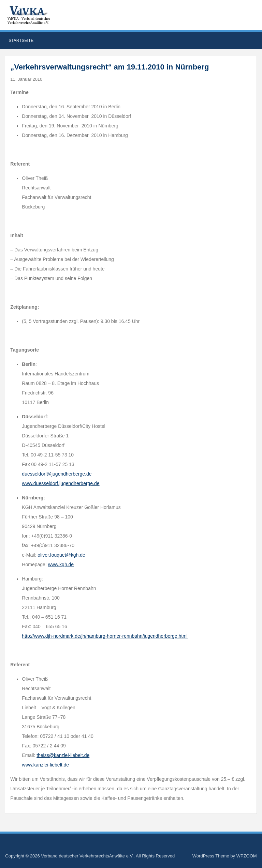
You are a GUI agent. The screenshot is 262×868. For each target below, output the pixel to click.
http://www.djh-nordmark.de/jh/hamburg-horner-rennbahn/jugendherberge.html (105, 636)
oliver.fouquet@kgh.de (61, 555)
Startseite (21, 41)
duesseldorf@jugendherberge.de (57, 474)
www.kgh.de (61, 564)
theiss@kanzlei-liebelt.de (63, 755)
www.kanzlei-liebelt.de (45, 765)
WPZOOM (247, 856)
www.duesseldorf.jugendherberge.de (61, 483)
